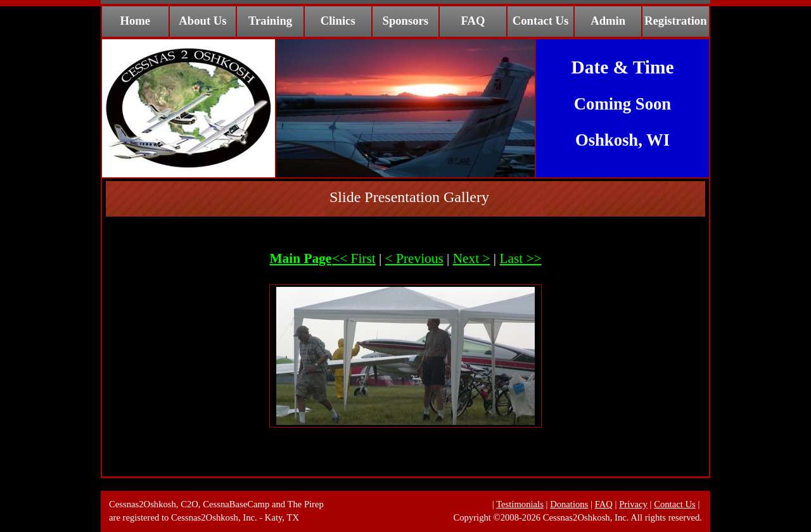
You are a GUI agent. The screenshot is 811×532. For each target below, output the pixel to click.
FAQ (473, 21)
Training (270, 21)
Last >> (520, 258)
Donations (569, 504)
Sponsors (406, 21)
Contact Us (541, 21)
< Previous (414, 258)
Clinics (338, 21)
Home (135, 21)
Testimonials (520, 504)
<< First (354, 258)
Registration (675, 21)
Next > (472, 258)
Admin (608, 21)
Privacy (633, 504)
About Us (202, 21)
